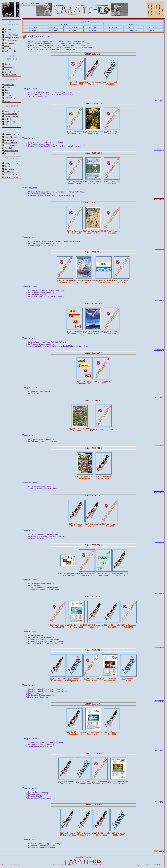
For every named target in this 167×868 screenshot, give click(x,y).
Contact (8, 48)
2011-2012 (33, 27)
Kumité (8, 95)
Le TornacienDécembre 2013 (77, 83)
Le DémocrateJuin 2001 (114, 733)
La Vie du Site (10, 51)
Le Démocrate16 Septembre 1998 (68, 834)
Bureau (7, 166)
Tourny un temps (11, 163)
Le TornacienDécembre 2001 (92, 680)
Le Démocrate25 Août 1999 (68, 783)
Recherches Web (11, 151)
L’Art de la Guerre (12, 111)
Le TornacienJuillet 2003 (130, 626)
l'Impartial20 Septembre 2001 (75, 680)
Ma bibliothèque (11, 35)
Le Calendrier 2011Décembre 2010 (95, 232)
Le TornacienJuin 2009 (114, 333)
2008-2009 (93, 27)
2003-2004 (53, 30)
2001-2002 (93, 30)
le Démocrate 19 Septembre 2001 (58, 680)
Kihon (7, 87)
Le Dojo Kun (10, 122)
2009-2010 (73, 27)
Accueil (25, 4)
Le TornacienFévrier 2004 (88, 574)
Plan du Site (9, 148)
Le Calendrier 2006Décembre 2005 (87, 477)
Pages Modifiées (11, 145)
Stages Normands (12, 137)
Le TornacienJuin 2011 (114, 232)
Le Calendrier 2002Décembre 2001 (112, 680)
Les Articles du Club (38, 4)
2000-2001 (113, 30)
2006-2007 (133, 27)
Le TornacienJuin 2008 (104, 382)
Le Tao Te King (11, 114)
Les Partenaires (11, 143)
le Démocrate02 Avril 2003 (96, 626)
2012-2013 (133, 24)
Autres (7, 101)
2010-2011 (53, 27)
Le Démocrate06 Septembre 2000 (75, 733)
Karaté (7, 64)
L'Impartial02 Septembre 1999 (83, 783)
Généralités (9, 85)
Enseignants (9, 169)
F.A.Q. (7, 46)
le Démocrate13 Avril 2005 (78, 525)
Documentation (11, 174)
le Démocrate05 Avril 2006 (105, 477)
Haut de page (159, 100)
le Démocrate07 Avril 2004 (121, 574)
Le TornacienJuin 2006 (112, 525)
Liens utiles (9, 140)
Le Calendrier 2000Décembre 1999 (120, 783)
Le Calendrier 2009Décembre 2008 (95, 333)
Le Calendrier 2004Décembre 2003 (70, 574)
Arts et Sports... (11, 75)
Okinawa (8, 67)
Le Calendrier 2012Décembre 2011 (95, 182)
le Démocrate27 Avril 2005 (95, 525)
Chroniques (9, 43)
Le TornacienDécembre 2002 (59, 626)
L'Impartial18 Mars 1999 (119, 834)
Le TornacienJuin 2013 (114, 133)
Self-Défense (10, 98)
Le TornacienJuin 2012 (114, 182)
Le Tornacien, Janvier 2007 (106, 430)
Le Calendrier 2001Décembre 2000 (95, 733)
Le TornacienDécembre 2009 (66, 281)
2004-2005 (33, 30)
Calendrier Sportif (12, 134)
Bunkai (7, 93)
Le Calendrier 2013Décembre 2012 (95, 133)
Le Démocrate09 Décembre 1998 (85, 834)
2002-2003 (73, 30)
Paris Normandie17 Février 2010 (105, 281)
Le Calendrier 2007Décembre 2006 (81, 430)
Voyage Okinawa (12, 37)
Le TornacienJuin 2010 (123, 281)
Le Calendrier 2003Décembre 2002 (78, 626)
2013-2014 (63, 24)
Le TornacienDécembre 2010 (75, 232)
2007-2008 (113, 27)
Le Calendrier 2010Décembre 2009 (85, 281)
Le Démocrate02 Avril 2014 (95, 83)
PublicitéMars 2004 (104, 574)
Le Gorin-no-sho (11, 116)
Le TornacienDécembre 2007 (85, 382)
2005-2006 (153, 27)
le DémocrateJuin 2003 (114, 626)
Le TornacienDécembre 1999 (100, 783)
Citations (8, 124)
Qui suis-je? (9, 32)
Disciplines (9, 172)
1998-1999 (153, 30)
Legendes (8, 72)
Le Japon (8, 69)
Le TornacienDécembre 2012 (75, 133)
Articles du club (11, 177)
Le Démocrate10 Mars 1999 (103, 834)
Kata (6, 90)
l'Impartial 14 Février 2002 (129, 680)
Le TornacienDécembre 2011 (75, 182)
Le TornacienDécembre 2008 (75, 333)
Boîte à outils (10, 153)
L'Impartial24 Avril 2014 (111, 83)
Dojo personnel (11, 40)
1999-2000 (133, 30)
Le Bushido (9, 119)
